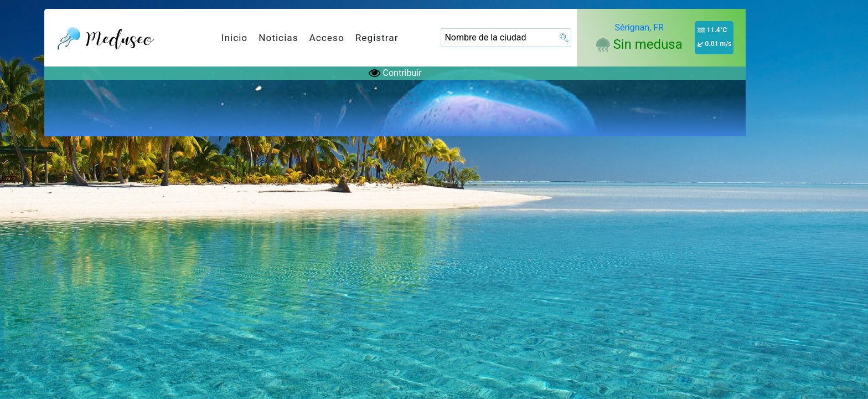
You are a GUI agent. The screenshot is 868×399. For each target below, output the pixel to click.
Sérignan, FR (639, 27)
